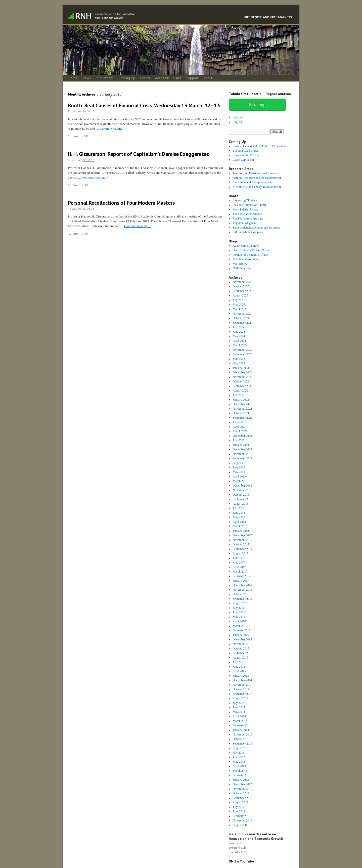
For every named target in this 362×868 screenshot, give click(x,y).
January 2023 (241, 368)
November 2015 (243, 644)
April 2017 (239, 567)
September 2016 (243, 599)
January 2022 (241, 400)
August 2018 (241, 504)
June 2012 (239, 811)
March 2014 (240, 721)
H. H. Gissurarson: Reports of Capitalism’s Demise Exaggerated (139, 154)
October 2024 (241, 318)
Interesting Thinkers (245, 200)
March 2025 (240, 309)
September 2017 (243, 549)
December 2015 (242, 639)
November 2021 (243, 409)
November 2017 (243, 540)
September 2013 (243, 744)
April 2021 (239, 427)
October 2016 (241, 594)
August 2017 (241, 553)
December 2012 (242, 784)
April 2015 (239, 671)
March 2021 (240, 431)
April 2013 (239, 766)
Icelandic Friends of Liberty (250, 205)
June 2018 (239, 513)
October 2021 (241, 413)
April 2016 (239, 621)
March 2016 (240, 626)
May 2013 (239, 762)
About (208, 78)
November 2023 (243, 350)
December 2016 (242, 585)
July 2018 (239, 508)
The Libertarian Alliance (248, 214)
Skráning (257, 105)
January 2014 (241, 730)
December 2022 (242, 372)
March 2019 (240, 481)
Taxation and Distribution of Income (255, 173)
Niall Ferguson (242, 268)
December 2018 (242, 486)
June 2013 (239, 757)
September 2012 (243, 798)
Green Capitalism (243, 160)
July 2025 (239, 300)
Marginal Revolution (245, 259)
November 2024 (243, 314)
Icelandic (238, 117)
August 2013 (241, 748)
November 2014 (243, 685)
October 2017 (241, 544)
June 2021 (239, 422)
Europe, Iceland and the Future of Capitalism (260, 146)
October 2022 (241, 381)
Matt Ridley (240, 264)
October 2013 (241, 739)
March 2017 (240, 572)
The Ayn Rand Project (246, 151)
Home (73, 78)
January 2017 (241, 581)
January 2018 (241, 531)
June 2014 (239, 707)
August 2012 (241, 802)
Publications (105, 78)
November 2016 (243, 590)
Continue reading (113, 129)
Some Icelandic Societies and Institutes (256, 228)
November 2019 (243, 454)
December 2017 (242, 535)
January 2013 (241, 780)
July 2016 (239, 608)
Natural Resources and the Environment (257, 178)
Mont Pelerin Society (246, 209)
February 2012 (242, 816)
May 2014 (239, 712)
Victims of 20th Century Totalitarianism (257, 187)
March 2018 (240, 526)
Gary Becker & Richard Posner (252, 250)
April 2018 (239, 522)
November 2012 (243, 789)
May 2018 (239, 517)
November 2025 (243, 282)
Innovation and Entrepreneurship (253, 182)
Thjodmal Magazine (245, 223)
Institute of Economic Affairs (250, 255)
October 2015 (241, 648)
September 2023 (243, 354)
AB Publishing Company (248, 232)
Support (192, 78)
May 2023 (239, 363)
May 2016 (239, 617)
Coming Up (127, 78)
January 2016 (241, 635)
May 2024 (239, 336)
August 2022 (241, 390)
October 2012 (241, 793)
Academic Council (168, 78)
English (237, 122)
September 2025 (243, 291)
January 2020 (241, 445)
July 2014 (239, 703)
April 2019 (239, 476)
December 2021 (242, 404)
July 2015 (239, 662)
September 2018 (243, 499)
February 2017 (242, 576)
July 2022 (239, 395)
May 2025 (239, 305)
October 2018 (241, 495)
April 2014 (239, 716)
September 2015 (243, 653)
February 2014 (242, 725)
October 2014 (241, 689)
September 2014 (243, 694)
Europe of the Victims (246, 155)
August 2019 (241, 463)
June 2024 (239, 332)
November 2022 (243, 377)
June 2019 (239, 467)
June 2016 (239, 612)
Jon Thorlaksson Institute (248, 219)
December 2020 (242, 436)
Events (145, 78)
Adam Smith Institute (246, 246)
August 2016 (241, 603)
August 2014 (241, 698)
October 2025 (241, 286)
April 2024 (239, 341)
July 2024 (239, 327)
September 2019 (243, 458)
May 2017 (239, 562)
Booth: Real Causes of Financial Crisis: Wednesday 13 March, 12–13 (144, 105)
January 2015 (241, 676)
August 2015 (241, 658)
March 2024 (240, 345)
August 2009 (241, 825)
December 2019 (242, 449)
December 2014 (242, 680)
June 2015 (239, 667)
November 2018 (243, 490)
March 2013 (240, 771)
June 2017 (239, 558)
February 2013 (242, 775)
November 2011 (242, 820)
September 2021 (243, 418)
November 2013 (243, 734)
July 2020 (239, 440)
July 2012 (239, 807)
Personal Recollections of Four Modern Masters (121, 203)
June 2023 (239, 359)
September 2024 (243, 323)
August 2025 (241, 295)
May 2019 (239, 472)
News (87, 78)
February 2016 (242, 630)
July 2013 (239, 753)
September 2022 (243, 386)
